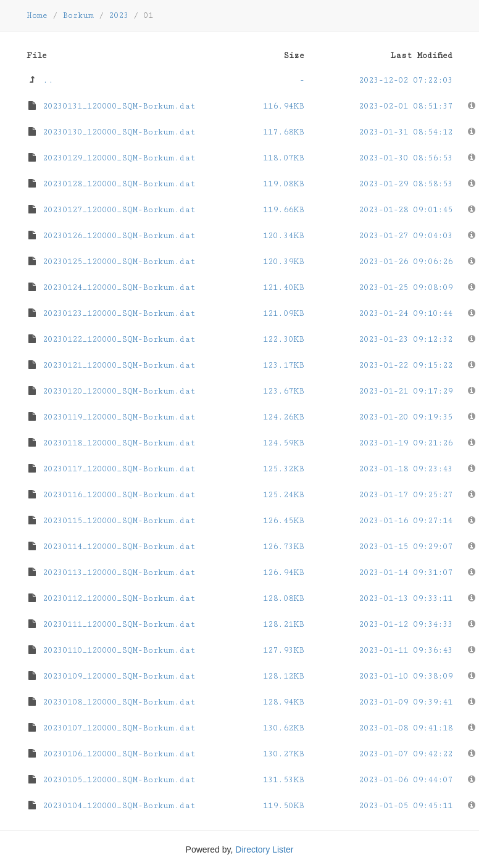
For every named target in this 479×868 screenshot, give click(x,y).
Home (37, 15)
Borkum (78, 15)
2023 (119, 15)
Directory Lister (264, 849)
